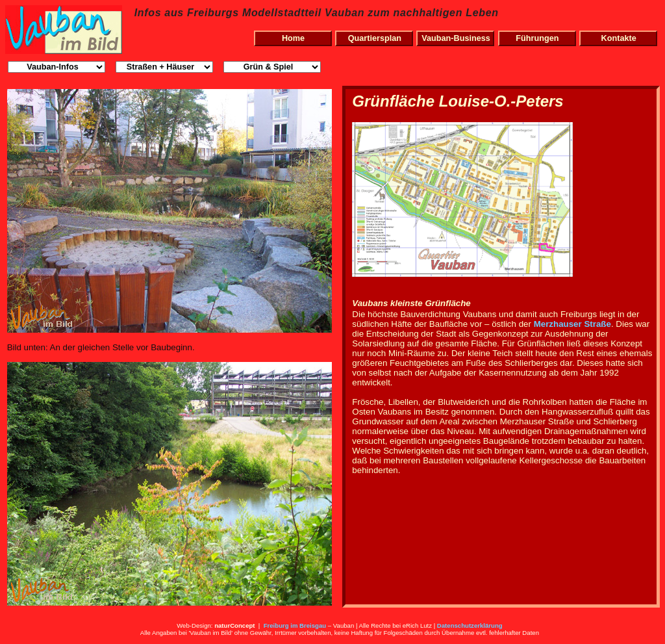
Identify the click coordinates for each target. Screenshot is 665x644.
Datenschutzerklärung (470, 625)
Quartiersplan (375, 38)
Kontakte (619, 38)
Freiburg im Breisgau (295, 625)
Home (293, 38)
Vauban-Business (456, 38)
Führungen (537, 38)
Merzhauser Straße (572, 324)
